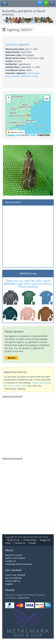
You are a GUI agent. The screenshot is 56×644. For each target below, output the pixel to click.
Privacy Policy (30, 540)
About (9, 550)
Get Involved (13, 570)
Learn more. (24, 598)
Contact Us (20, 543)
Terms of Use (13, 540)
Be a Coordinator (14, 578)
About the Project (14, 555)
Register (9, 584)
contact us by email (41, 383)
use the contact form (17, 386)
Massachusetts (13, 76)
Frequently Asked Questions (19, 564)
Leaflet (18, 135)
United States (33, 73)
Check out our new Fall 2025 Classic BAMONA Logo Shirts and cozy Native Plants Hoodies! (28, 284)
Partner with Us (13, 581)
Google (33, 135)
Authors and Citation (15, 558)
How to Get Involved (15, 575)
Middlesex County (30, 76)
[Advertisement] (28, 236)
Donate (32, 543)
